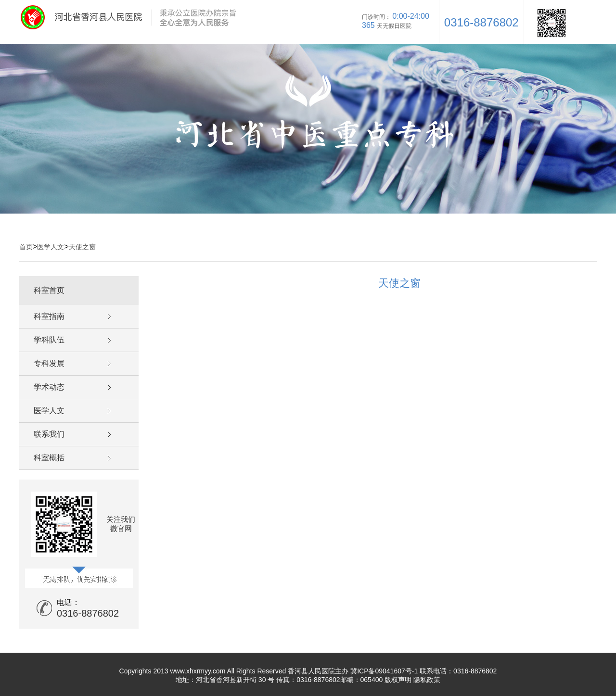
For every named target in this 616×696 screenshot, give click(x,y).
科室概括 (49, 458)
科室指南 (49, 316)
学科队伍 (49, 340)
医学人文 (51, 247)
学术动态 (49, 387)
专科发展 (49, 363)
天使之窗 (82, 247)
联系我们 (49, 434)
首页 (26, 247)
